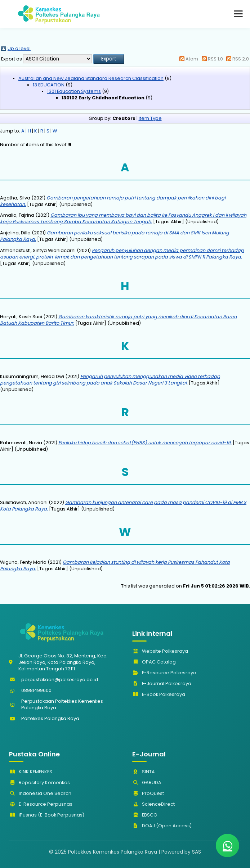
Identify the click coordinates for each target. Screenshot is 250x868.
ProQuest (148, 793)
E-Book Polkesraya (159, 694)
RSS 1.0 (215, 59)
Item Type (150, 118)
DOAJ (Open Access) (162, 826)
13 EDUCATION (49, 85)
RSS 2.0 (241, 59)
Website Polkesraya (160, 651)
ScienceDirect (153, 804)
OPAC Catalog (154, 662)
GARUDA (147, 782)
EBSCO (145, 815)
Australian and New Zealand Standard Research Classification (91, 78)
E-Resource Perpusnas (41, 804)
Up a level (19, 48)
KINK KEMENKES (31, 772)
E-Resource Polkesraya (164, 673)
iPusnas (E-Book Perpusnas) (47, 815)
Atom (192, 59)
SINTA (144, 772)
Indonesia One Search (40, 793)
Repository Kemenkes (39, 782)
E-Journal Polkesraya (162, 683)
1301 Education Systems (74, 91)
